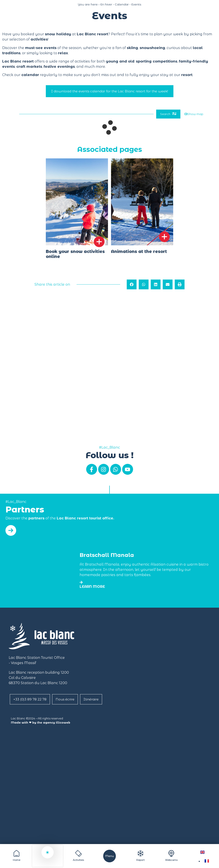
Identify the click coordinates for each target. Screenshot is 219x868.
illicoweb (63, 723)
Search (162, 115)
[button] (132, 286)
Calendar (122, 4)
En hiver (106, 4)
